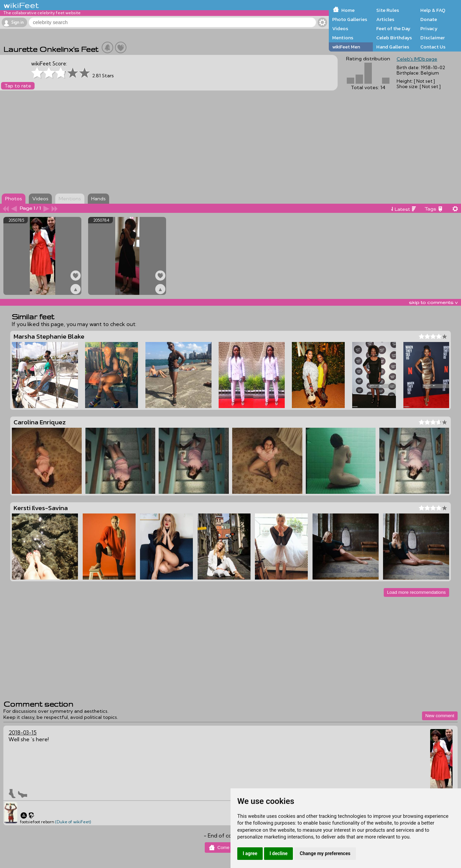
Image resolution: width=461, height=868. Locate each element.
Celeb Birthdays (394, 38)
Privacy (429, 28)
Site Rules (388, 10)
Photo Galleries (350, 19)
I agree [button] (250, 853)
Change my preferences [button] (325, 853)
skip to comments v (433, 302)
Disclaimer (433, 38)
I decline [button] (278, 853)
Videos (340, 28)
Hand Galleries (393, 47)
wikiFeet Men (346, 47)
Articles (385, 19)
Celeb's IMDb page (417, 59)
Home (348, 10)
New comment (440, 716)
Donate (429, 19)
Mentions (343, 38)
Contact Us (433, 47)
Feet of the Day (393, 28)
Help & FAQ (433, 10)
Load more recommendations (416, 592)
